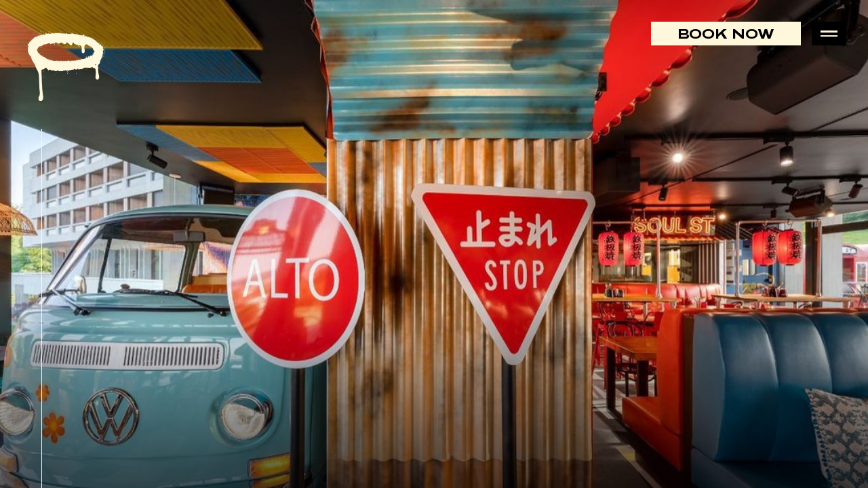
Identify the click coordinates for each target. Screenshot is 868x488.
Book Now (726, 34)
